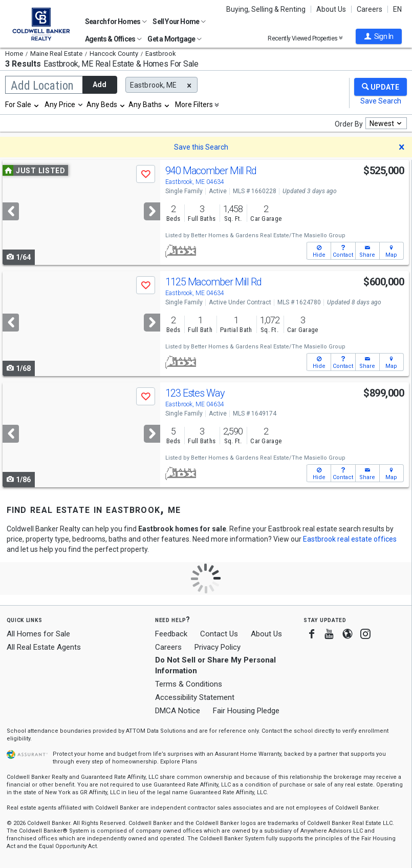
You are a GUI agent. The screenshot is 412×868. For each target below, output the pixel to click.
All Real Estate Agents (44, 647)
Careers (370, 9)
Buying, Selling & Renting (266, 9)
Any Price (60, 105)
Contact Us (219, 634)
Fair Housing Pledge (246, 711)
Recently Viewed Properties (305, 38)
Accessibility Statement (195, 697)
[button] (379, 36)
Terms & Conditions (189, 684)
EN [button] (397, 9)
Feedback (171, 634)
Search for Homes (116, 22)
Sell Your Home (179, 22)
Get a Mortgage (175, 39)
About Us (331, 9)
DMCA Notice (178, 711)
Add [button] (100, 85)
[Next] (152, 211)
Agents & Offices (113, 39)
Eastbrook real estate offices (350, 539)
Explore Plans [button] (179, 762)
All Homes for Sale (38, 634)
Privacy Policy (218, 647)
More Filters (194, 105)
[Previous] (11, 211)
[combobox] (23, 105)
